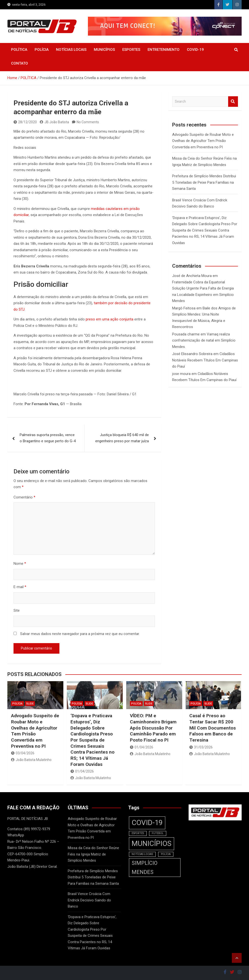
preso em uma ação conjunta (110, 319)
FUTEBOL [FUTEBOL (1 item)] (158, 833)
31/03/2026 (201, 747)
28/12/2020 (25, 122)
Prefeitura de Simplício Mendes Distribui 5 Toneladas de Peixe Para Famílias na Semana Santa (204, 182)
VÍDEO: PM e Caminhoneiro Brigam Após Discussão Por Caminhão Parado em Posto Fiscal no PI (153, 728)
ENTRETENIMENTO (164, 50)
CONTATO (20, 63)
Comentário (24, 497)
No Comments (88, 122)
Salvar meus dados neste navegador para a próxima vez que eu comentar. (80, 634)
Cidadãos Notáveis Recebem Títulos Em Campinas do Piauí (205, 360)
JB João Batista (54, 122)
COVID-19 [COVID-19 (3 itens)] (147, 823)
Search (233, 102)
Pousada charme (186, 334)
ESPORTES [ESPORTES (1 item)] (138, 833)
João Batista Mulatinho (31, 760)
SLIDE (30, 704)
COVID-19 (195, 50)
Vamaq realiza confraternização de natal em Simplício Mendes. (204, 340)
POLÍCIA (42, 50)
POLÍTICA (19, 50)
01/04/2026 (82, 771)
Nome (20, 564)
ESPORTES (131, 50)
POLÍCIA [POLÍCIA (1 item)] (166, 854)
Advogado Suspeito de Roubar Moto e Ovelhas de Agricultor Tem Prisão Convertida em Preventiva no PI (203, 141)
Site (17, 610)
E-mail (20, 587)
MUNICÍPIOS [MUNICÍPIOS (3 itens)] (152, 843)
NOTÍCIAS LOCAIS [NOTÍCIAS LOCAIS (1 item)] (142, 854)
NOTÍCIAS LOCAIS (71, 50)
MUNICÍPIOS (104, 50)
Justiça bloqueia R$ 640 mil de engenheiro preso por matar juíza (122, 438)
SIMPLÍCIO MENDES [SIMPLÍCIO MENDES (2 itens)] (145, 868)
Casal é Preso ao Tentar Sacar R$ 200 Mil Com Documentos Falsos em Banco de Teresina (213, 728)
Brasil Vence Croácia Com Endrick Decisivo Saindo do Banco (89, 900)
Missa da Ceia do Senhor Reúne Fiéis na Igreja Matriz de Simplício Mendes (93, 854)
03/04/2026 (23, 753)
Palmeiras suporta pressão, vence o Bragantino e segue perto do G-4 (48, 438)
